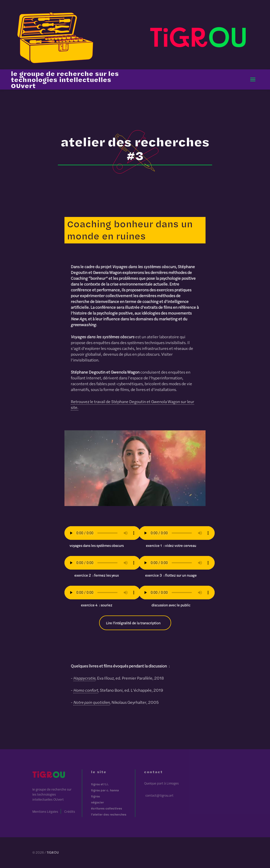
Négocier (97, 802)
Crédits (70, 811)
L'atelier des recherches (109, 814)
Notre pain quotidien (92, 702)
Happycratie (84, 678)
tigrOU (95, 796)
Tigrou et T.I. (100, 784)
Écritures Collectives (107, 808)
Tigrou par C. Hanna (105, 790)
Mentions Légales (45, 811)
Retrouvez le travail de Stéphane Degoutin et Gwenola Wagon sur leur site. (132, 404)
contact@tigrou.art (159, 795)
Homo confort (86, 690)
